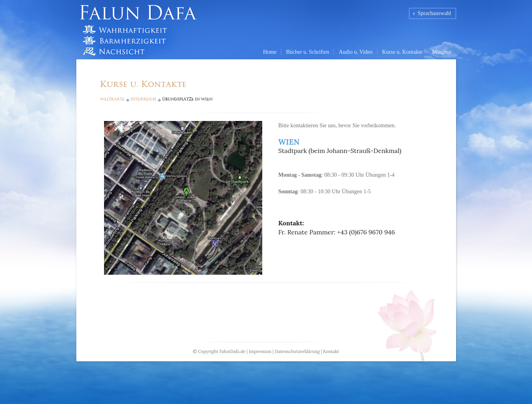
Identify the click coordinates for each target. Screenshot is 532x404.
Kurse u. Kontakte (402, 52)
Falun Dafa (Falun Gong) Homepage (142, 30)
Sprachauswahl (434, 13)
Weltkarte (112, 99)
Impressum (260, 351)
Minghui (441, 52)
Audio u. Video (356, 52)
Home (270, 52)
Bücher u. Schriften (308, 52)
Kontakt (331, 351)
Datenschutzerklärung (297, 351)
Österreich (143, 99)
